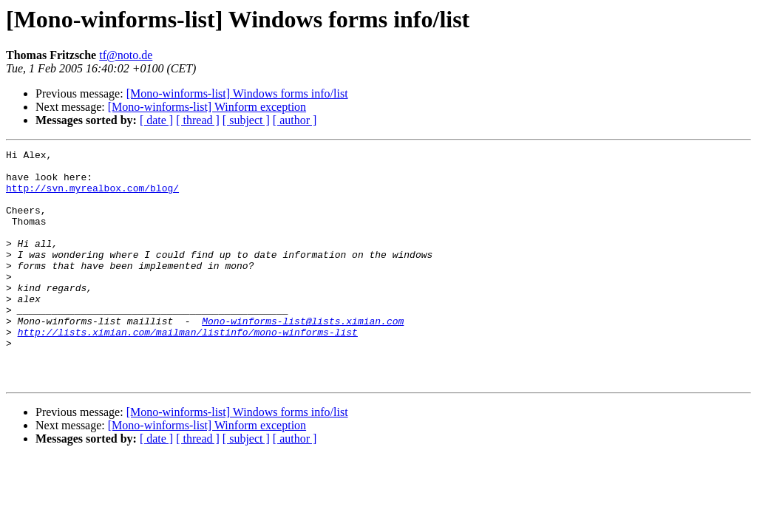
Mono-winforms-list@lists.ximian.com (303, 356)
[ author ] (295, 120)
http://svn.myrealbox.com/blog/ (92, 197)
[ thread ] (198, 120)
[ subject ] (246, 120)
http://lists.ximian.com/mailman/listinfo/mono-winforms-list (188, 369)
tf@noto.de (126, 55)
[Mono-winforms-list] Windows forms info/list (237, 93)
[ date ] (156, 120)
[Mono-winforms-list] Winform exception (207, 107)
